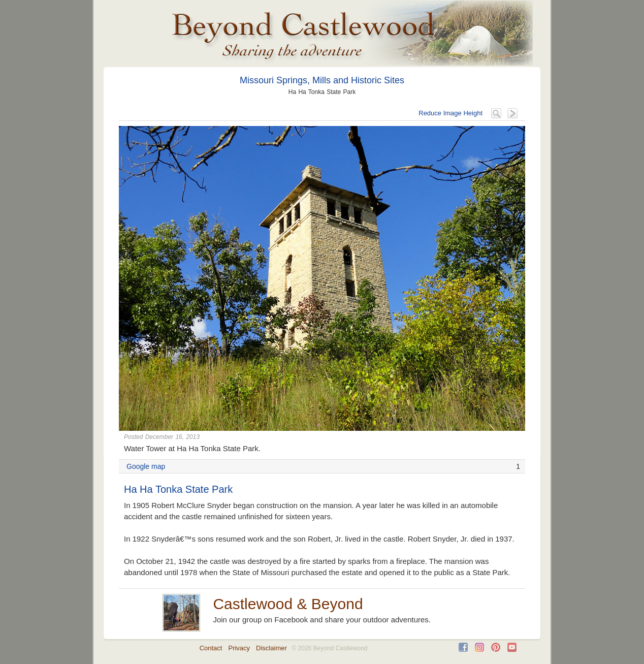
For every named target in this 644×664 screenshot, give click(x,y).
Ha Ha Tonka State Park (178, 489)
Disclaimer (271, 648)
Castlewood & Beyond (288, 604)
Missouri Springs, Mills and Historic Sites (322, 80)
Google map (146, 466)
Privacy (239, 648)
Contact (211, 648)
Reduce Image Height (450, 113)
